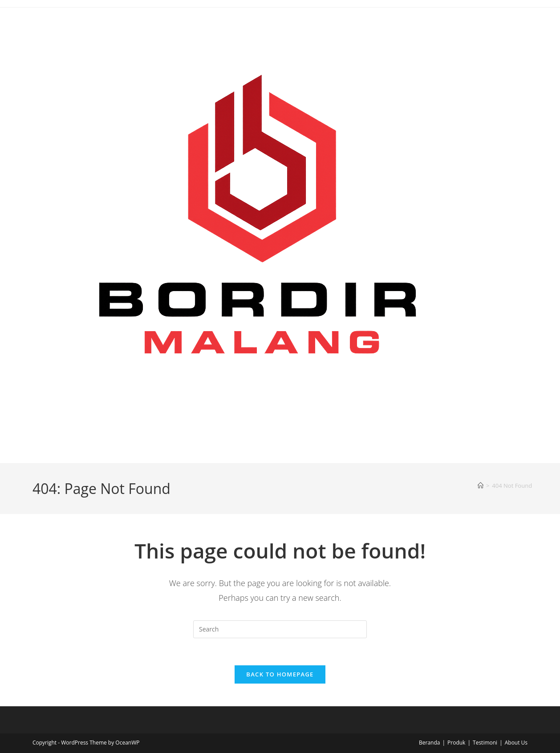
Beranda (429, 743)
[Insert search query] (280, 629)
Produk (456, 743)
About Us (516, 743)
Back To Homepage (280, 674)
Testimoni (485, 743)
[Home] (481, 486)
